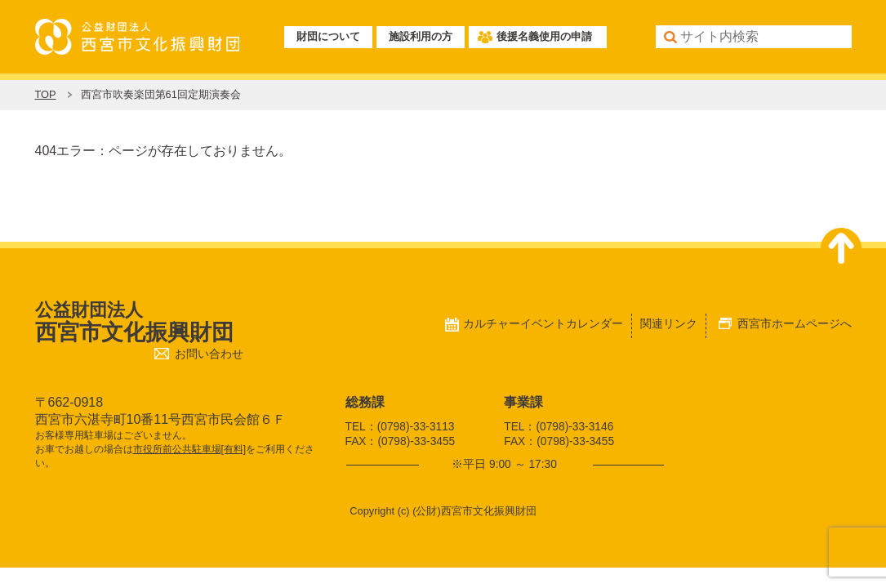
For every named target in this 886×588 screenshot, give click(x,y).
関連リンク (669, 323)
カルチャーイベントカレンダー (543, 323)
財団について (328, 36)
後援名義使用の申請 (544, 36)
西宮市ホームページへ (795, 323)
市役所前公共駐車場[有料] (190, 449)
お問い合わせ (209, 354)
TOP (46, 94)
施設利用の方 (421, 36)
